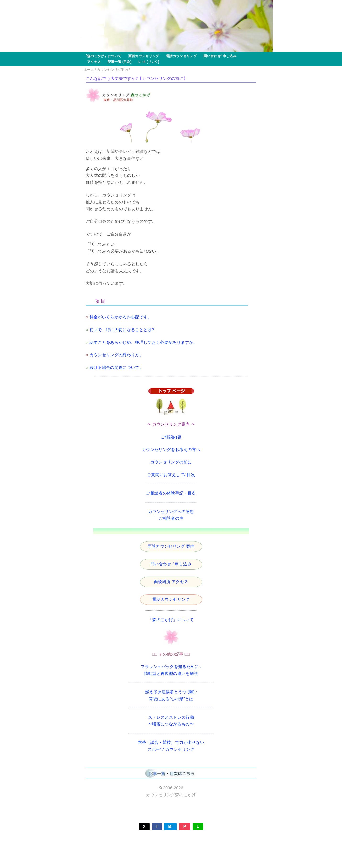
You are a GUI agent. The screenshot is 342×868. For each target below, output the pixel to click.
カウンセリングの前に (171, 462)
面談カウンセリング (142, 56)
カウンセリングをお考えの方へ (171, 450)
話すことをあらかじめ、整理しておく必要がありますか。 (143, 342)
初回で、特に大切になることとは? (122, 330)
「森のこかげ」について (171, 620)
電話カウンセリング (180, 56)
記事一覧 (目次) (118, 62)
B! (171, 826)
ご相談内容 (171, 437)
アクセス (92, 62)
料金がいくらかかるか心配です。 (121, 317)
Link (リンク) (147, 62)
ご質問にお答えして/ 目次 (171, 475)
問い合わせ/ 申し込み (218, 56)
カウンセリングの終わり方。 (116, 355)
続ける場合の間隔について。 (116, 368)
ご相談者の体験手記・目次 (171, 493)
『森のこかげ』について (103, 56)
